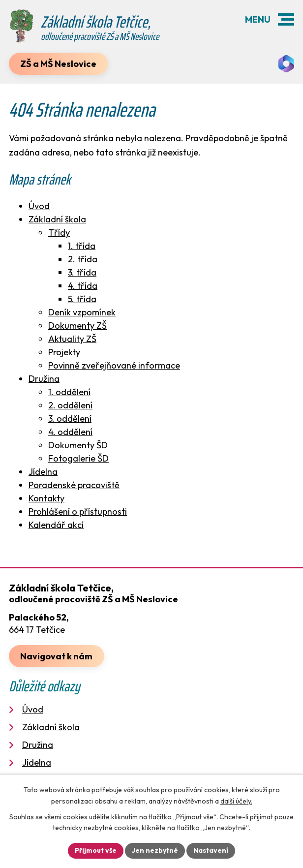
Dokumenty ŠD (78, 445)
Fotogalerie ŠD (78, 458)
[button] (286, 19)
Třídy (59, 232)
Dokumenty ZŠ (77, 325)
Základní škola (57, 219)
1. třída (82, 246)
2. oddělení (70, 405)
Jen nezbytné (155, 850)
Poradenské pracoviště (74, 485)
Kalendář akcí (56, 525)
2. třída (83, 259)
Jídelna (43, 472)
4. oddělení (70, 432)
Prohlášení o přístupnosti (78, 511)
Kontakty (46, 498)
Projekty (64, 352)
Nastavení (211, 850)
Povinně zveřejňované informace (114, 365)
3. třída (82, 272)
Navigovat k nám (56, 656)
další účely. (236, 801)
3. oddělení (70, 418)
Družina (44, 379)
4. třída (83, 286)
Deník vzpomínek (82, 312)
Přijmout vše (96, 850)
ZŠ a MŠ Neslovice (58, 64)
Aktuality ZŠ (72, 339)
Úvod (39, 206)
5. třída (82, 299)
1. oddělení (69, 392)
